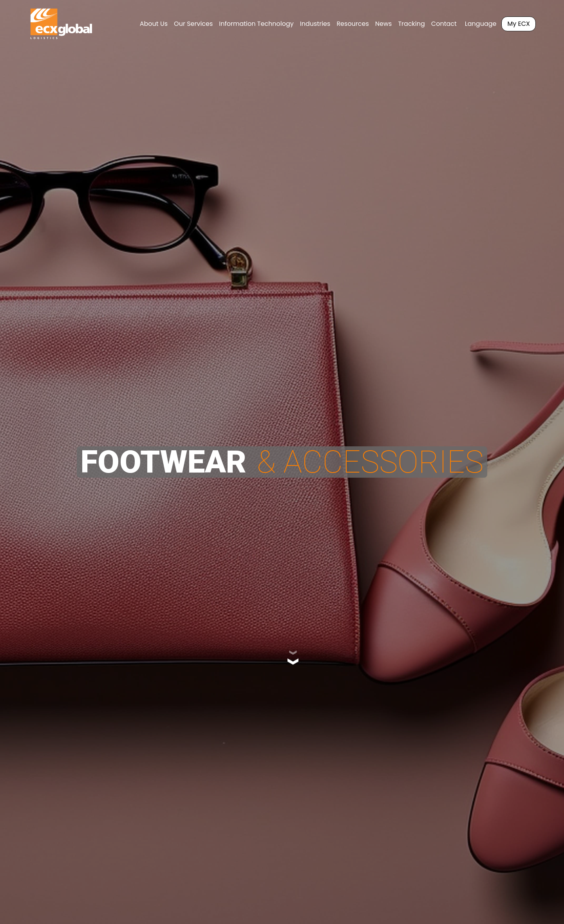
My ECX (519, 24)
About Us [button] (154, 24)
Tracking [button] (411, 24)
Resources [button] (352, 24)
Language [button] (481, 24)
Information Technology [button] (256, 24)
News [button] (384, 24)
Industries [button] (315, 24)
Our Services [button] (193, 24)
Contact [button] (444, 24)
